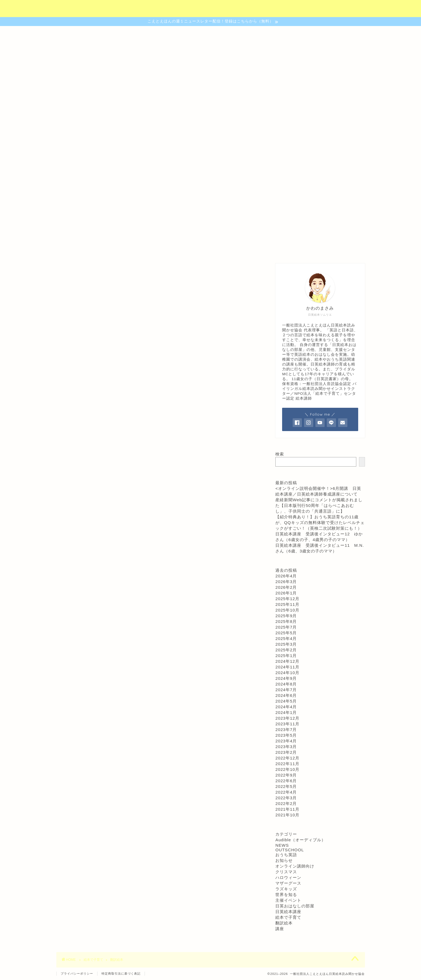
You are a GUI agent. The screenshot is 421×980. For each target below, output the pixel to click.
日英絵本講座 (288, 912)
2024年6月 (286, 695)
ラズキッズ (286, 889)
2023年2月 (286, 752)
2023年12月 (287, 718)
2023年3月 (286, 747)
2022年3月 (286, 798)
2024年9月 (286, 678)
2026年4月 (286, 576)
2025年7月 (286, 627)
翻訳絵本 (284, 923)
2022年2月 (286, 803)
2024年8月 (286, 684)
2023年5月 (286, 735)
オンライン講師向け (295, 866)
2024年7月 (286, 690)
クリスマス (286, 872)
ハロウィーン (288, 877)
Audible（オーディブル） (301, 840)
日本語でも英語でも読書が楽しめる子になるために (211, 168)
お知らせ (284, 860)
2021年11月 (287, 809)
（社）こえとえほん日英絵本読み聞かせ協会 (211, 8)
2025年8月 (286, 621)
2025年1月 (286, 656)
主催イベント (288, 900)
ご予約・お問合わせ (257, 249)
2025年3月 (286, 644)
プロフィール (303, 249)
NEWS (282, 845)
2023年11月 (287, 724)
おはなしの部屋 (208, 249)
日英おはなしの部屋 (295, 906)
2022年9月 (286, 775)
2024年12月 (287, 661)
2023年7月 (286, 730)
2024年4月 (286, 707)
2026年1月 (286, 593)
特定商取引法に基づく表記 (121, 973)
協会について (119, 249)
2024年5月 (286, 701)
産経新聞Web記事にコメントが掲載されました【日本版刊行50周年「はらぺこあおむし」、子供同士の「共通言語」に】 (319, 505)
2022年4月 (286, 792)
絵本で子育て (288, 917)
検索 (280, 454)
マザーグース (288, 883)
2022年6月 (286, 781)
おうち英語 (286, 855)
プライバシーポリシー (77, 973)
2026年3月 (286, 582)
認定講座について (162, 249)
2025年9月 (286, 616)
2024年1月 (286, 712)
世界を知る (286, 895)
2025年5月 (286, 633)
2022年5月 (286, 786)
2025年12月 (287, 599)
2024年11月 (287, 667)
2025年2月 (286, 650)
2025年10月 (287, 610)
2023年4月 (286, 741)
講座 (280, 929)
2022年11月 (287, 764)
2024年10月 (287, 673)
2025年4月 (286, 638)
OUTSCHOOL (290, 850)
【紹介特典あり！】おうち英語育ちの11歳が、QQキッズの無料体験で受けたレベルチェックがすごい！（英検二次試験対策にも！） (320, 523)
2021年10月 (287, 815)
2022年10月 (287, 769)
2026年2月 (286, 587)
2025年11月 (287, 604)
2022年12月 (287, 758)
